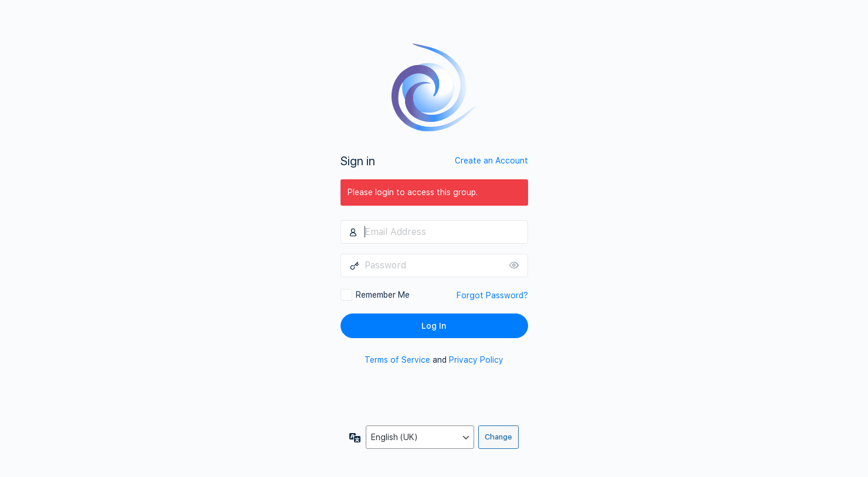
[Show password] (516, 265)
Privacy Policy (476, 360)
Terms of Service (397, 360)
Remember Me (383, 295)
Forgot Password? (492, 295)
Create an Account (491, 161)
